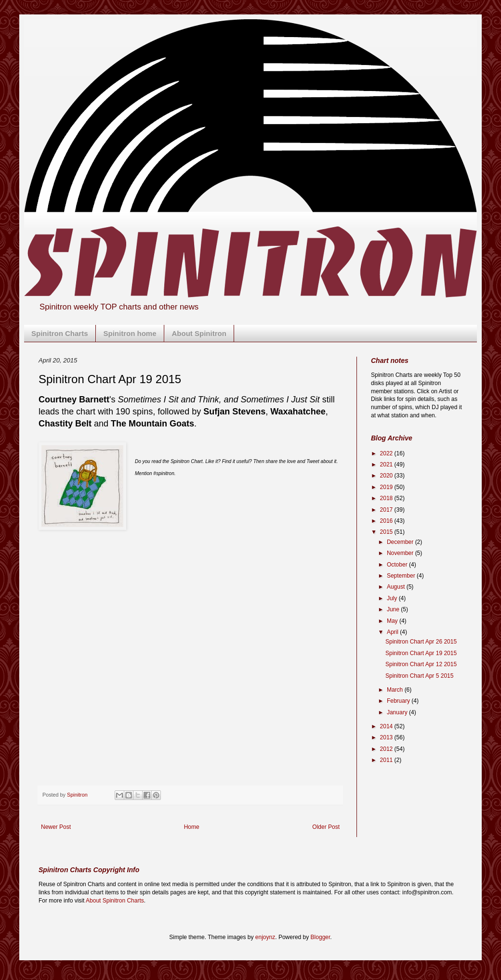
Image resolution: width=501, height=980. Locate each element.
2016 (387, 521)
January (398, 712)
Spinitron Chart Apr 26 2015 (421, 642)
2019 (387, 487)
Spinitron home (130, 333)
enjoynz (265, 937)
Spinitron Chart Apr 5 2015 (419, 676)
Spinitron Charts (60, 333)
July (393, 598)
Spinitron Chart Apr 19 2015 (421, 653)
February (399, 701)
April (393, 632)
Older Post (326, 827)
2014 (387, 726)
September (402, 576)
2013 (387, 737)
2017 (387, 510)
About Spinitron (199, 333)
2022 (387, 453)
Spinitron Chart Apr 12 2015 (421, 664)
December (401, 542)
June (394, 609)
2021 (387, 464)
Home (192, 827)
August (397, 587)
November (401, 553)
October (398, 565)
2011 (387, 760)
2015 (387, 532)
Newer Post (56, 827)
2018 (387, 498)
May (393, 621)
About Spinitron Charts (115, 901)
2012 (387, 749)
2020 (387, 476)
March (396, 690)
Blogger (321, 937)
